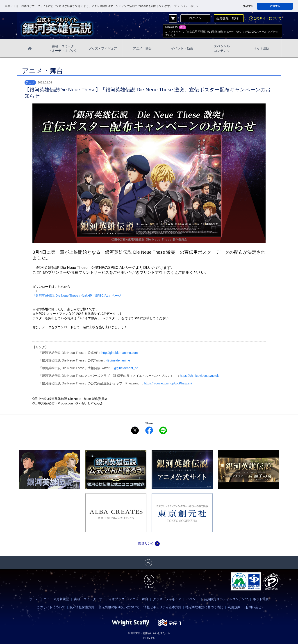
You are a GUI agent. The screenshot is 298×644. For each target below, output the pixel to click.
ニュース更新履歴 (56, 599)
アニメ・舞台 (142, 48)
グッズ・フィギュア (103, 48)
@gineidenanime (118, 360)
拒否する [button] (248, 6)
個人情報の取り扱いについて (119, 607)
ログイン (195, 18)
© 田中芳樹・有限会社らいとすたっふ (149, 633)
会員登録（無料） (229, 18)
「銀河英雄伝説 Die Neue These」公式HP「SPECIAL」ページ (77, 296)
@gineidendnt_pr (126, 368)
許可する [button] (275, 6)
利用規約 (234, 607)
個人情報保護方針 (82, 607)
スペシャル (222, 49)
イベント (193, 599)
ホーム (34, 599)
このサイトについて (265, 18)
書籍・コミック (63, 49)
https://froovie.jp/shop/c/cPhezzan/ (168, 383)
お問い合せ (253, 607)
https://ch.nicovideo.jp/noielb (200, 376)
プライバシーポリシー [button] (188, 6)
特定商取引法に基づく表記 (204, 607)
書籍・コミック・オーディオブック (99, 599)
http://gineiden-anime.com (119, 353)
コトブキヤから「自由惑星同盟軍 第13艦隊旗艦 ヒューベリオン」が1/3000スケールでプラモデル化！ (222, 34)
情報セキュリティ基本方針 (162, 607)
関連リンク (149, 543)
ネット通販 (262, 48)
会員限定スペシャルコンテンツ (226, 599)
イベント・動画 (182, 48)
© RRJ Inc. (149, 638)
